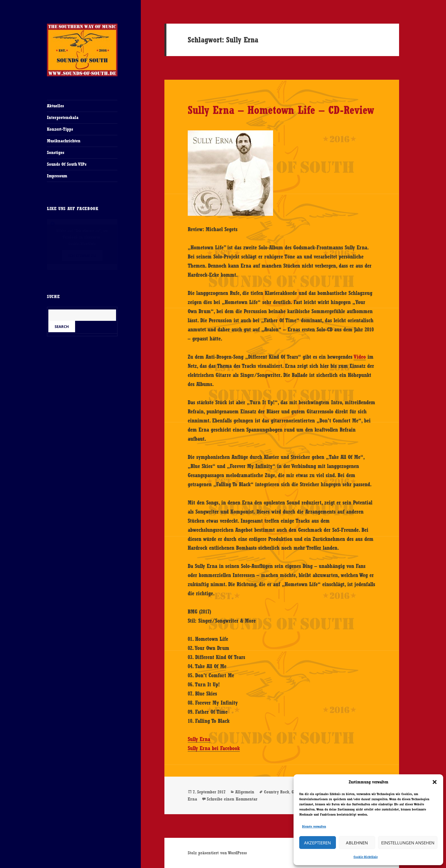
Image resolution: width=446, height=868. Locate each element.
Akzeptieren (317, 843)
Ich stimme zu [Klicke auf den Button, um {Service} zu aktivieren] (82, 256)
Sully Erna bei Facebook (214, 748)
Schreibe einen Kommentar (232, 799)
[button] (435, 782)
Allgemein (245, 792)
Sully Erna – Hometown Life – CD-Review (281, 110)
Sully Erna (199, 739)
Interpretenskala (63, 117)
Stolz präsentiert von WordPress (217, 853)
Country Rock (277, 792)
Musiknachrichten (64, 141)
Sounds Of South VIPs (67, 164)
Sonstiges (56, 152)
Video (360, 357)
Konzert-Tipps (60, 129)
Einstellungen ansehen (408, 843)
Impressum (57, 176)
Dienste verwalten (314, 826)
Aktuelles (55, 106)
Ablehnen (357, 843)
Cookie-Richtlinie (366, 857)
